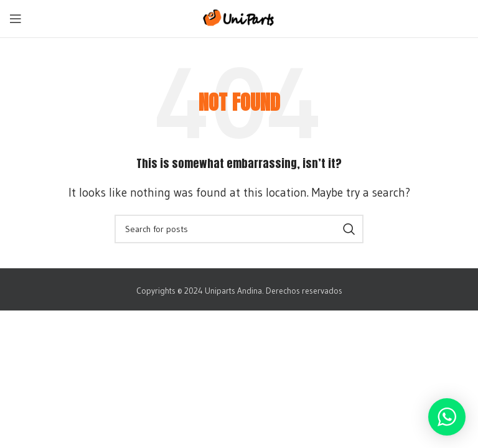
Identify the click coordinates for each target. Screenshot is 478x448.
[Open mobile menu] (16, 19)
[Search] (239, 229)
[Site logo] (239, 17)
